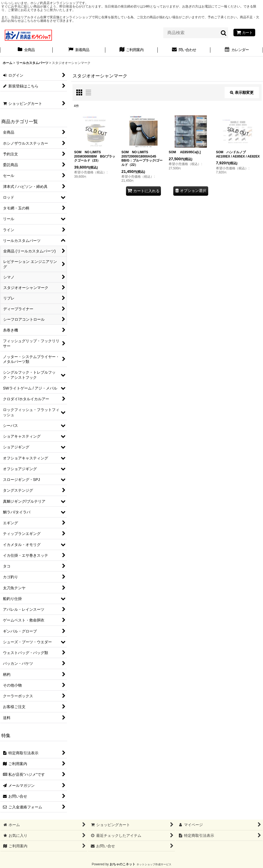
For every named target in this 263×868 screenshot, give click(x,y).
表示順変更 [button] (242, 92)
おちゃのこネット (123, 864)
